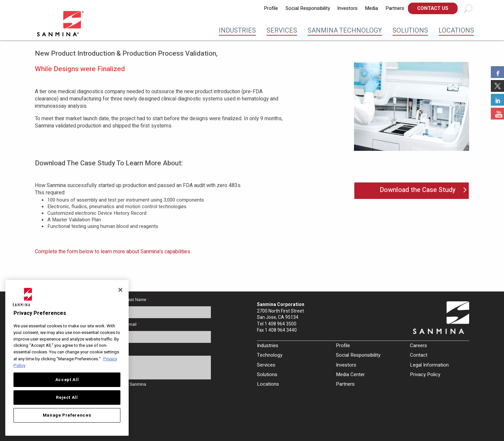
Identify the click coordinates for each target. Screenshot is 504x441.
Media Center (350, 374)
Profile (271, 8)
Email (133, 324)
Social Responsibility (308, 8)
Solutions (410, 30)
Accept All (67, 380)
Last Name (138, 300)
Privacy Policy (425, 374)
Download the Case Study (418, 190)
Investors (347, 8)
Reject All (67, 398)
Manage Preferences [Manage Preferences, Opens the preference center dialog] (67, 415)
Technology (270, 355)
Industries (237, 30)
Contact (419, 355)
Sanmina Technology (345, 30)
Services (282, 30)
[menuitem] (271, 8)
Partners (395, 8)
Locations (456, 30)
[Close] (120, 290)
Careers (418, 345)
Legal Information (429, 365)
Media (371, 8)
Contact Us (433, 8)
